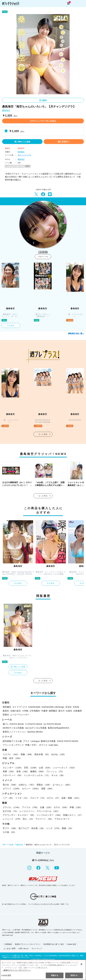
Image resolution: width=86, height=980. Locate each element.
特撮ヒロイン (73, 815)
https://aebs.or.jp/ (8, 935)
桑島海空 (6, 110)
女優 (46, 807)
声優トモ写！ (31, 745)
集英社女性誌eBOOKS (59, 728)
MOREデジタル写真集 (13, 728)
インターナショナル (37, 775)
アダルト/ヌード (62, 819)
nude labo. (54, 745)
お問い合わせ (24, 949)
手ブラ (10, 828)
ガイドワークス (20, 707)
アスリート (44, 819)
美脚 (9, 771)
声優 (76, 807)
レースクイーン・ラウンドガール (40, 811)
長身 (23, 771)
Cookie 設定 (71, 944)
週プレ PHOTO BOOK (13, 724)
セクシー (31, 789)
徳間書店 (53, 711)
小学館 (25, 711)
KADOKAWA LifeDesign (53, 707)
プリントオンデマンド (13, 745)
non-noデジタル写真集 (36, 728)
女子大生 (11, 811)
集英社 (6, 711)
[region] (43, 970)
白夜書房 (78, 711)
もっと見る (43, 434)
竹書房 (44, 711)
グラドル (12, 807)
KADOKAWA (34, 707)
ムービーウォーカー (20, 715)
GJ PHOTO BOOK (52, 724)
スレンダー (13, 768)
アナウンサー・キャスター (19, 815)
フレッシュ (55, 771)
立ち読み (43, 100)
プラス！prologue (31, 741)
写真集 (11, 845)
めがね (59, 754)
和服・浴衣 (12, 758)
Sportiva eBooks (35, 732)
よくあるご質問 (9, 949)
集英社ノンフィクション (14, 732)
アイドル (30, 807)
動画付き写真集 (48, 741)
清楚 (47, 789)
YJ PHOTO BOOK (34, 724)
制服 (27, 754)
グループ (38, 798)
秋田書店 (21, 152)
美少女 (10, 785)
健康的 (28, 166)
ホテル (54, 798)
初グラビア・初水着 (32, 828)
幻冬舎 (76, 707)
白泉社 (69, 711)
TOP (4, 845)
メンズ (53, 828)
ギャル (58, 775)
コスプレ (11, 754)
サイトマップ (37, 949)
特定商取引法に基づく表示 (54, 944)
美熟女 (44, 785)
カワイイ (9, 166)
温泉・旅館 (71, 798)
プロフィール (43, 257)
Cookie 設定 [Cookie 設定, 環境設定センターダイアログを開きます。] (6, 975)
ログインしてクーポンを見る (43, 121)
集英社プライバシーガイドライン (28, 944)
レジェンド (12, 819)
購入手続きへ (64, 142)
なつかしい (62, 785)
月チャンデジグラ (25, 155)
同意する (55, 975)
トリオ (22, 798)
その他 (9, 832)
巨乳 (31, 768)
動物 (68, 828)
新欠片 (62, 711)
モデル (61, 807)
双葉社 (6, 715)
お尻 (45, 768)
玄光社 (69, 707)
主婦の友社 (16, 711)
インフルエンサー (49, 815)
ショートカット (18, 166)
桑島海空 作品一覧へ (76, 333)
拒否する (74, 975)
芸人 (29, 819)
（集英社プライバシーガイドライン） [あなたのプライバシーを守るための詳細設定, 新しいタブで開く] (17, 970)
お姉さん (27, 785)
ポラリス (43, 745)
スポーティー (13, 775)
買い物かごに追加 (22, 142)
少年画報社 (35, 711)
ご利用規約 (8, 944)
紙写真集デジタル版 (12, 741)
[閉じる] (81, 964)
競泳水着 (42, 754)
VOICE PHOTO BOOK (68, 741)
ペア (8, 798)
